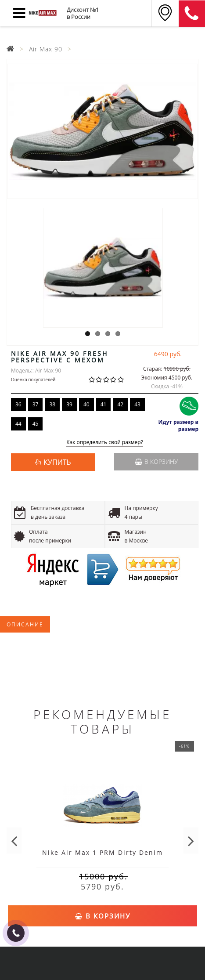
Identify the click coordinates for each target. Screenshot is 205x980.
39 (69, 404)
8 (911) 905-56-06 (192, 14)
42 (120, 404)
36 (18, 404)
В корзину (156, 461)
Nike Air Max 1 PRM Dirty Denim (102, 852)
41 (104, 404)
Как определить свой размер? (105, 443)
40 (86, 404)
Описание (25, 624)
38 (52, 404)
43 (137, 404)
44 (18, 424)
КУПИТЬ (57, 462)
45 (36, 424)
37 (36, 404)
